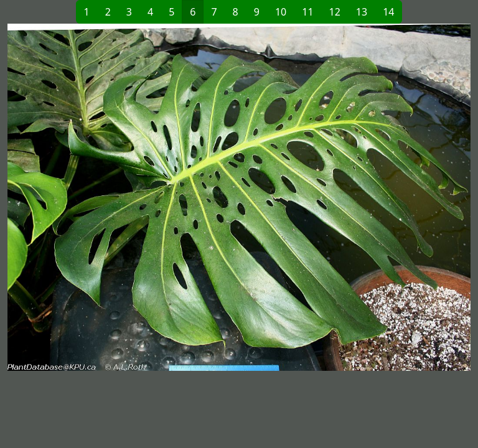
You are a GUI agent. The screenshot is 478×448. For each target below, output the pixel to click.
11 (307, 12)
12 (335, 12)
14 (388, 12)
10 (281, 12)
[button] (123, 197)
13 (362, 12)
